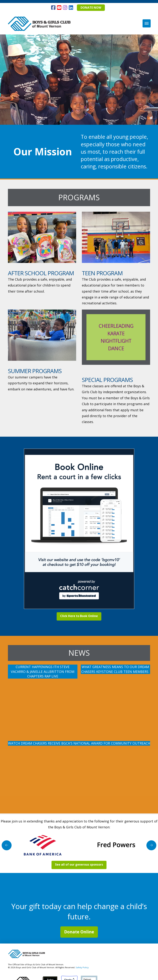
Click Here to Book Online (79, 616)
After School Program (41, 273)
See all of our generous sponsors (79, 864)
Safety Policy (82, 967)
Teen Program (102, 273)
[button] (147, 23)
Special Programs (107, 380)
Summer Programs (35, 371)
